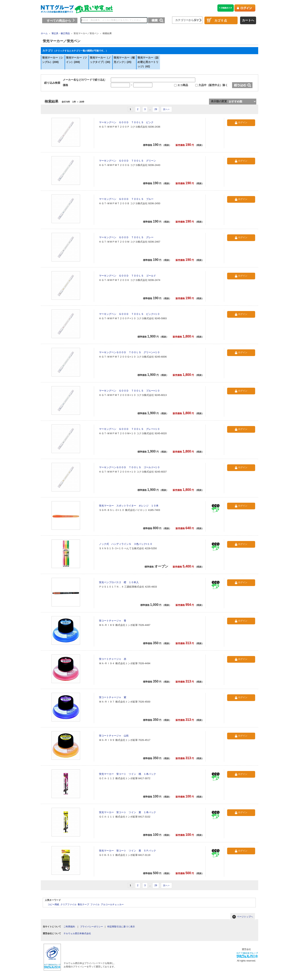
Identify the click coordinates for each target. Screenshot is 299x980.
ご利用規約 (69, 927)
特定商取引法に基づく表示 (121, 927)
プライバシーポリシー (92, 927)
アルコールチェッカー (112, 904)
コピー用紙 (53, 904)
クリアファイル (68, 904)
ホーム (44, 33)
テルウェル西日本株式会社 (77, 933)
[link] (89, 951)
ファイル (95, 904)
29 (156, 109)
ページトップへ (245, 917)
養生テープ (83, 904)
